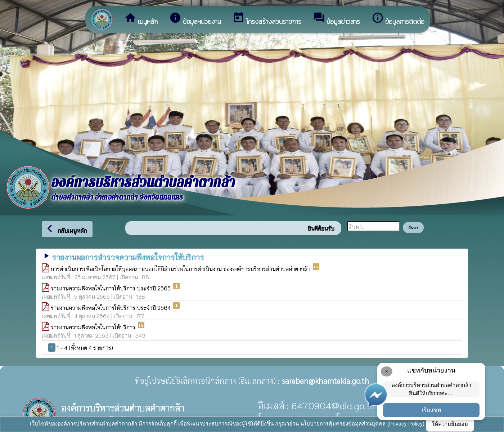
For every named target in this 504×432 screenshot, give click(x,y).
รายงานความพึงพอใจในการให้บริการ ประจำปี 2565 (111, 288)
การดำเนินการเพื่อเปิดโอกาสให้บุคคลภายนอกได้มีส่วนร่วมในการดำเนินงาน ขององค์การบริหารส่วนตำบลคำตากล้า (181, 268)
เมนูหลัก (141, 19)
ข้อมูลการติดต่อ (398, 19)
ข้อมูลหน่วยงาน (195, 19)
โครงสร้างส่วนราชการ (267, 19)
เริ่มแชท (431, 410)
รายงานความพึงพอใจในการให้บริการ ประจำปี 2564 (111, 307)
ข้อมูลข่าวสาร (336, 19)
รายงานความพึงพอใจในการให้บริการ (94, 327)
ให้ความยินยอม (450, 424)
